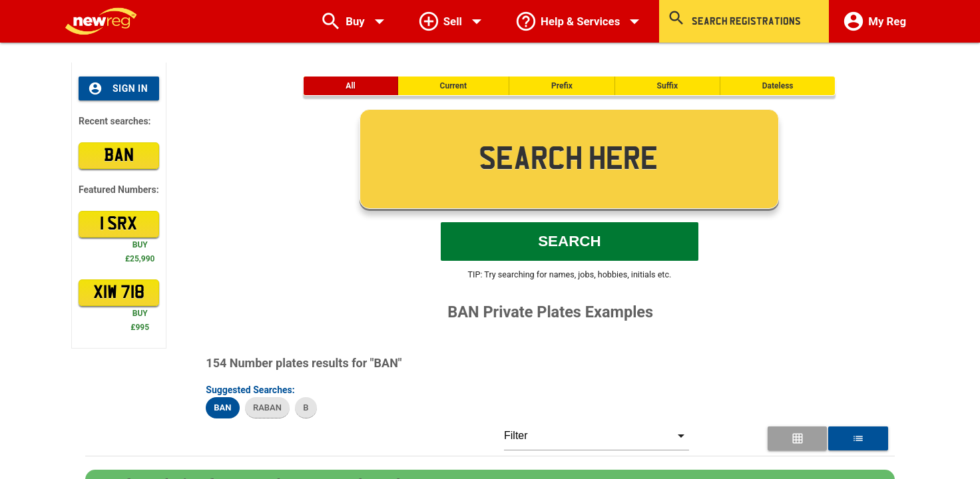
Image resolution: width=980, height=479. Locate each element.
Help (580, 21)
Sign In (118, 88)
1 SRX (119, 224)
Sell (453, 21)
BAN (119, 156)
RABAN (267, 407)
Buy (355, 21)
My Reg (874, 21)
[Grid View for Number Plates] (797, 438)
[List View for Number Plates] (858, 438)
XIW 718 (119, 293)
